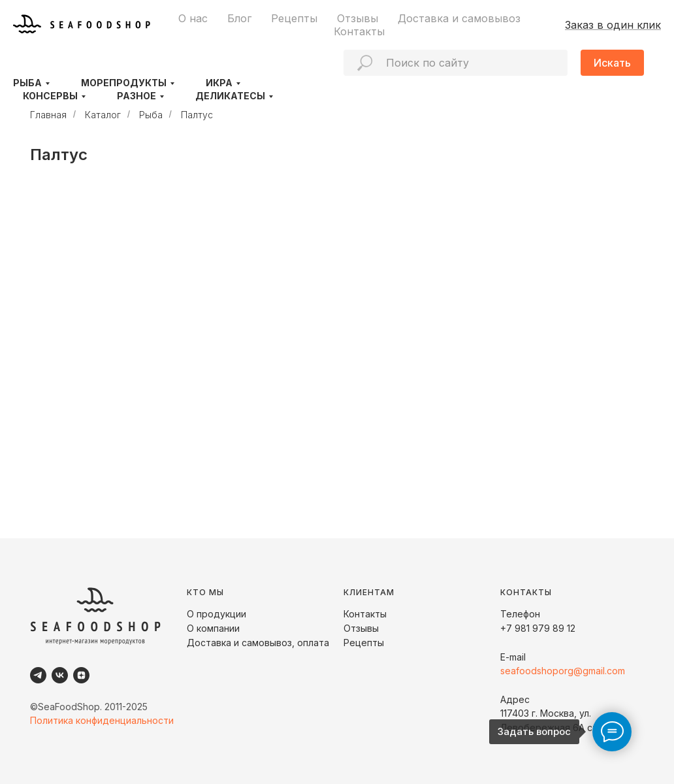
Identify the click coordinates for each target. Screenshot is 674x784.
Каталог (103, 115)
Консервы (50, 96)
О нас (193, 18)
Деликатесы (230, 96)
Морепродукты (124, 83)
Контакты (359, 31)
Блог (239, 18)
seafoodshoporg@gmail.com (563, 671)
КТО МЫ (205, 592)
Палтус (197, 115)
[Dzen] (81, 675)
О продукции (217, 614)
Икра (219, 83)
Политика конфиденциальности (102, 720)
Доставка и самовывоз (459, 18)
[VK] (60, 675)
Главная (48, 115)
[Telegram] (38, 675)
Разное (136, 96)
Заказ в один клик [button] (613, 25)
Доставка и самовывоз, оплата (258, 643)
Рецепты (294, 18)
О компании (213, 628)
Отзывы (358, 18)
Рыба (27, 83)
